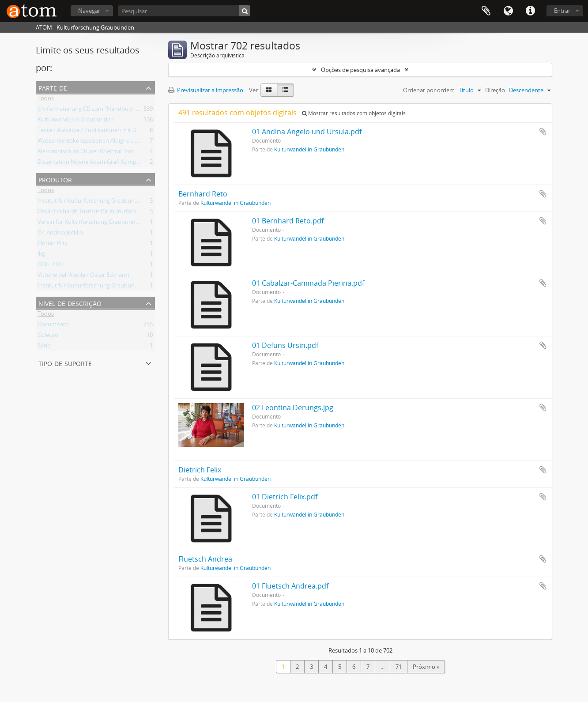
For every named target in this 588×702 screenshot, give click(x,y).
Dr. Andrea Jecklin (60, 234)
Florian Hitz (53, 245)
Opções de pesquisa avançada (360, 70)
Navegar (89, 11)
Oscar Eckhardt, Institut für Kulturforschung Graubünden (112, 213)
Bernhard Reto (203, 194)
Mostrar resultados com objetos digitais (354, 113)
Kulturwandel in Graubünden (76, 121)
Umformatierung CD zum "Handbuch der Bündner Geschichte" (119, 110)
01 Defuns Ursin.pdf (285, 345)
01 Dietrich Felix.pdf (285, 497)
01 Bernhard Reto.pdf (288, 221)
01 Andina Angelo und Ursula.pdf (307, 132)
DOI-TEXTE (51, 266)
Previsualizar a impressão (206, 90)
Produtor (55, 179)
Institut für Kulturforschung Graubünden (91, 202)
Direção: (496, 90)
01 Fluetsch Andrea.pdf (290, 586)
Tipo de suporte (65, 363)
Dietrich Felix (200, 470)
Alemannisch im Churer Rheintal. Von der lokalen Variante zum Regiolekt (132, 153)
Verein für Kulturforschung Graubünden (90, 223)
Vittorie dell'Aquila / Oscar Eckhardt (84, 276)
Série (44, 347)
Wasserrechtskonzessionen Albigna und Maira (98, 142)
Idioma (508, 11)
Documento (53, 326)
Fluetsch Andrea (205, 559)
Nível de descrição (70, 303)
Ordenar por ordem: (430, 90)
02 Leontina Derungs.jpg (293, 408)
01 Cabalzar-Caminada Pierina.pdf (308, 283)
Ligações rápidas (530, 11)
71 (399, 667)
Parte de (53, 87)
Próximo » (426, 667)
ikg (41, 255)
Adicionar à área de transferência (543, 132)
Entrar (562, 11)
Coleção (48, 336)
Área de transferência (486, 11)
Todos (46, 100)
